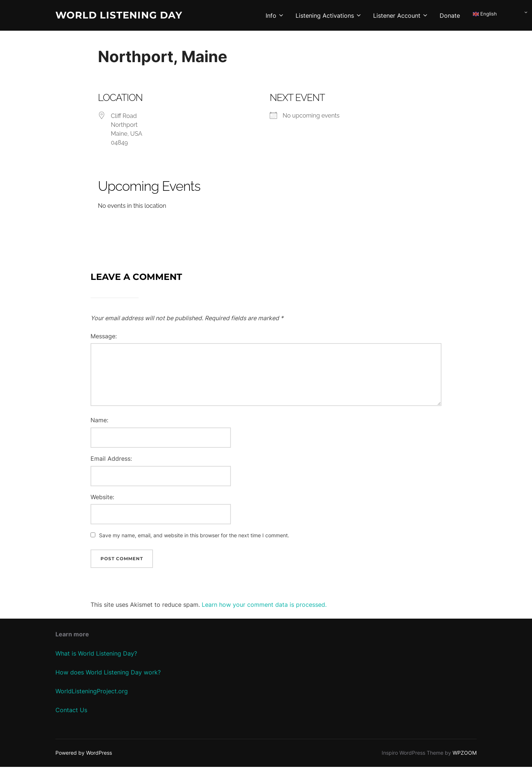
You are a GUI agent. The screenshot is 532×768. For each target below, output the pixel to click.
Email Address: (111, 460)
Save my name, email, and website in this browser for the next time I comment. (194, 537)
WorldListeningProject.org (92, 692)
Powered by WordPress (84, 754)
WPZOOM (465, 754)
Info (275, 16)
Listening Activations (329, 16)
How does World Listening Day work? (108, 673)
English (485, 14)
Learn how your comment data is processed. (264, 606)
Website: (102, 498)
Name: (99, 422)
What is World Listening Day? (96, 654)
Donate (450, 16)
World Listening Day (119, 15)
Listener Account (401, 16)
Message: (104, 337)
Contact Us (71, 711)
